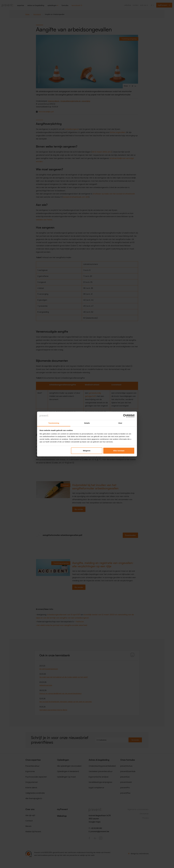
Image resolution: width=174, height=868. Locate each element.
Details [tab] (87, 423)
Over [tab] (120, 423)
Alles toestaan (119, 451)
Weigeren (87, 451)
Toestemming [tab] (54, 423)
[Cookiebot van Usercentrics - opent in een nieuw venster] (125, 416)
